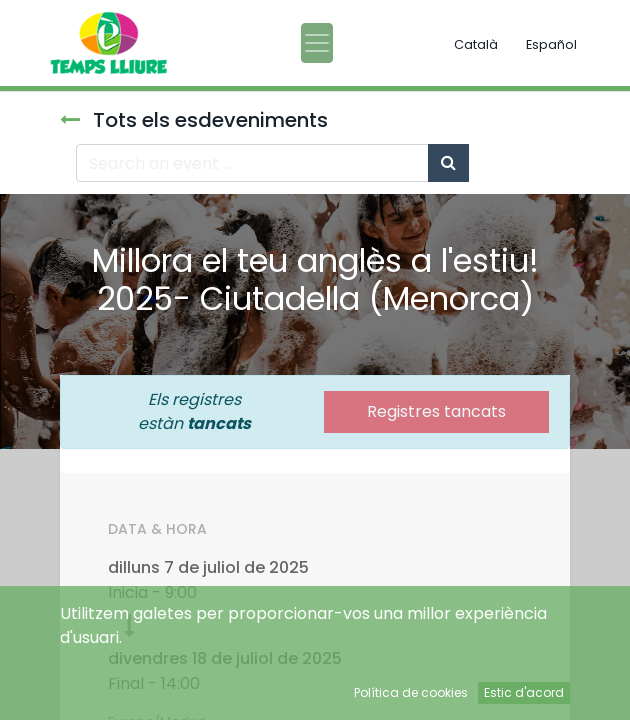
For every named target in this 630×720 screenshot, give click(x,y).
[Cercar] (448, 163)
